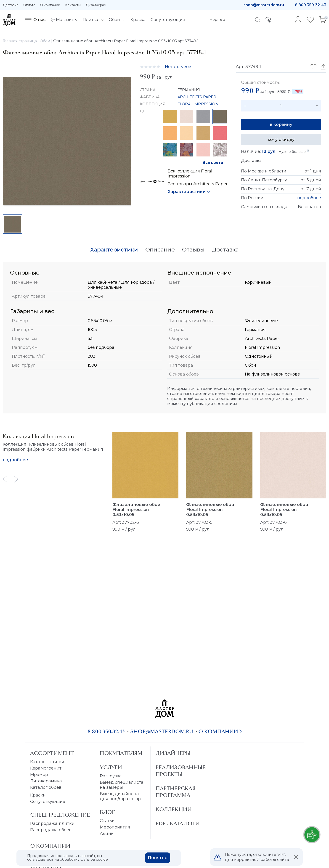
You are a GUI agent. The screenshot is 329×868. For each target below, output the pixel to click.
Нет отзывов (178, 67)
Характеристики (187, 192)
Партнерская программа (175, 792)
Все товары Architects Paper (198, 184)
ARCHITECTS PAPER (197, 97)
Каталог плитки (47, 762)
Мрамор (39, 775)
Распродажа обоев (51, 830)
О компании (50, 5)
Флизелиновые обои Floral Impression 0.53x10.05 (136, 510)
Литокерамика (46, 781)
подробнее (309, 198)
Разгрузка (111, 776)
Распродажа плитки (52, 823)
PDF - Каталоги (178, 823)
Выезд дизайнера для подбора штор (120, 796)
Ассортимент (52, 753)
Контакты (73, 5)
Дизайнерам (96, 5)
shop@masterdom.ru (264, 5)
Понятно (158, 858)
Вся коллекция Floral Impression (190, 174)
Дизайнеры (173, 753)
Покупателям (121, 753)
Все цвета (213, 163)
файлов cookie (94, 859)
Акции (107, 834)
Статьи (107, 821)
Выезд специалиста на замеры (122, 785)
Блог (107, 812)
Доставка (11, 5)
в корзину (281, 124)
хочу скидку (281, 140)
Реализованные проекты (181, 771)
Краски (38, 795)
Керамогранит (46, 768)
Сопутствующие (48, 802)
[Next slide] (16, 479)
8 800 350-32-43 (311, 5)
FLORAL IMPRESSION (198, 104)
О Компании (50, 846)
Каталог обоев (46, 787)
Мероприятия (115, 827)
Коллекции (174, 809)
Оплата (29, 5)
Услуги (111, 767)
